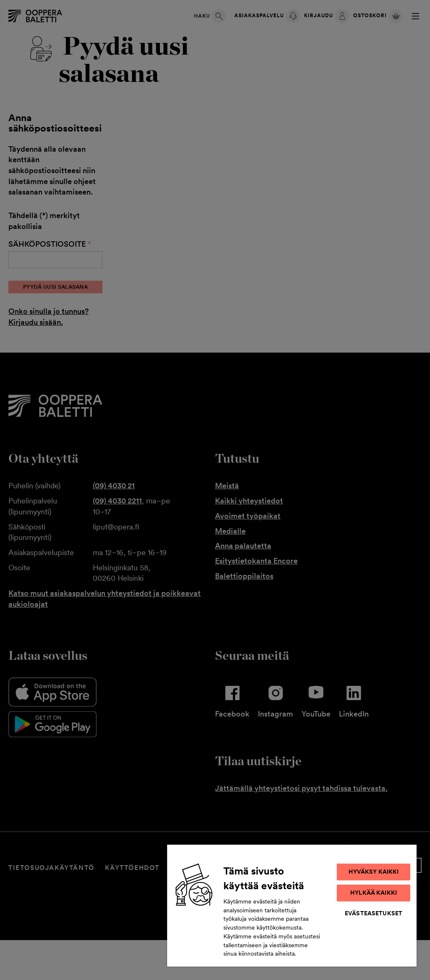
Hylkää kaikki (374, 893)
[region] (292, 905)
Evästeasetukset (374, 913)
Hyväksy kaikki (374, 872)
